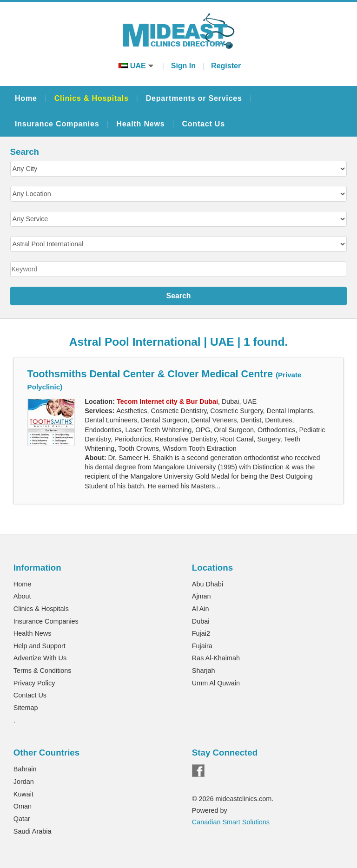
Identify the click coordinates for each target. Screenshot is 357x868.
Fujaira (202, 646)
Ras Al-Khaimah (216, 658)
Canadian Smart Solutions (231, 822)
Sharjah (204, 671)
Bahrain (25, 769)
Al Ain (201, 609)
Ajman (202, 596)
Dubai (201, 621)
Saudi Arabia (33, 831)
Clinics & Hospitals (92, 98)
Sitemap (26, 708)
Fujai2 (201, 633)
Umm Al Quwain (216, 683)
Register (226, 66)
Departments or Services (194, 98)
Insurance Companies (57, 124)
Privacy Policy (34, 683)
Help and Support (40, 646)
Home (26, 98)
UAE (136, 66)
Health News (140, 124)
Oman (23, 806)
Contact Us (203, 124)
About (22, 596)
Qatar (22, 819)
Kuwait (23, 794)
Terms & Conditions (43, 671)
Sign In (183, 66)
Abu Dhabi (208, 584)
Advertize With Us (40, 658)
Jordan (24, 782)
